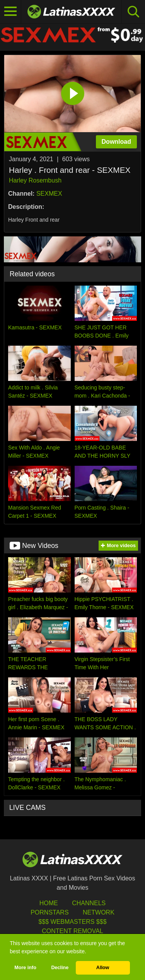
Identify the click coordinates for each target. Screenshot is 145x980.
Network (99, 912)
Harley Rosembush (35, 180)
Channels (89, 903)
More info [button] (25, 968)
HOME (49, 903)
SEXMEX (49, 194)
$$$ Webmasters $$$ (72, 922)
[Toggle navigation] (11, 12)
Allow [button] (103, 968)
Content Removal (72, 931)
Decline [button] (60, 968)
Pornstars (49, 912)
